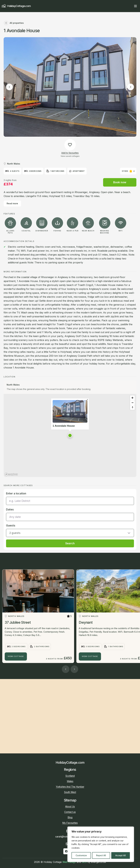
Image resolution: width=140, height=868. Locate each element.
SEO (84, 862)
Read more (12, 203)
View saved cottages (70, 156)
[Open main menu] (135, 6)
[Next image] (131, 87)
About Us (70, 807)
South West (70, 792)
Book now (120, 182)
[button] (70, 435)
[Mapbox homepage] (11, 474)
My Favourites (70, 823)
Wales (70, 781)
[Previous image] (9, 87)
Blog (70, 817)
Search (70, 543)
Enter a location (16, 493)
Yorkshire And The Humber (70, 787)
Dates (10, 509)
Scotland (70, 776)
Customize (81, 855)
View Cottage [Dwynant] (90, 656)
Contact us (70, 812)
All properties (14, 23)
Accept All (121, 855)
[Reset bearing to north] (132, 407)
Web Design (69, 862)
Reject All (101, 855)
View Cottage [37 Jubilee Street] (16, 656)
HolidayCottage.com (16, 6)
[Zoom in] (132, 398)
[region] (101, 844)
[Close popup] (87, 400)
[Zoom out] (132, 403)
